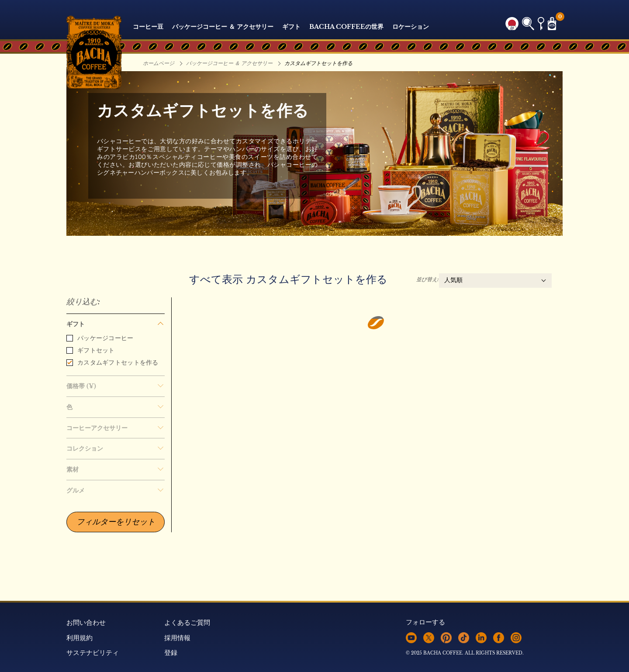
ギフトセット (91, 350)
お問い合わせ (86, 622)
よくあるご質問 (187, 622)
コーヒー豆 (148, 27)
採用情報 (177, 638)
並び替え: (428, 279)
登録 (171, 653)
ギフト (291, 27)
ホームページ (159, 63)
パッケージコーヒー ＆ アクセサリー (223, 27)
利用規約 (79, 638)
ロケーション (411, 27)
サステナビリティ (93, 653)
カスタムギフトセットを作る (112, 362)
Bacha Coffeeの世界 (346, 27)
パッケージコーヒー (100, 338)
